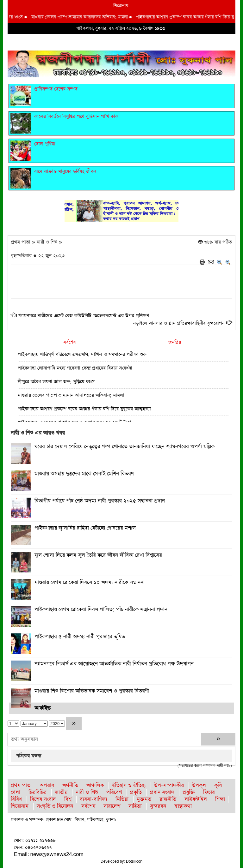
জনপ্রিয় (175, 342)
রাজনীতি (168, 799)
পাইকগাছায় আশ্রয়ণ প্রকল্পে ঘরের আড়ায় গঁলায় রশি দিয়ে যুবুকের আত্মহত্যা (84, 409)
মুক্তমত (144, 799)
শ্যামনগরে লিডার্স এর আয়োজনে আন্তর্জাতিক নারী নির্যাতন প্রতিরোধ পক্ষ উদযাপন (114, 664)
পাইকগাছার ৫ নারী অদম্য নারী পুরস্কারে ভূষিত (80, 637)
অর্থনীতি (70, 785)
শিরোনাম (20, 806)
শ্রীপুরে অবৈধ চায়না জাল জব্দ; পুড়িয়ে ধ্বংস (56, 382)
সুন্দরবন (158, 806)
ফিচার (209, 792)
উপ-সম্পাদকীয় (169, 785)
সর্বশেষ (69, 342)
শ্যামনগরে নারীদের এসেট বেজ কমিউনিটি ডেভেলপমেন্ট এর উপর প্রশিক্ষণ (84, 316)
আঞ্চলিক (95, 785)
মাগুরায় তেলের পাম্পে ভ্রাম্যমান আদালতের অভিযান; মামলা (84, 17)
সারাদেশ (112, 806)
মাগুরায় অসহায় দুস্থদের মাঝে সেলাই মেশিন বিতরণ (84, 474)
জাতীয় (61, 792)
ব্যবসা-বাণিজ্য (93, 799)
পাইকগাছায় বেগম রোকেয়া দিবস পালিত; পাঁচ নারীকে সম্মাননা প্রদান (101, 610)
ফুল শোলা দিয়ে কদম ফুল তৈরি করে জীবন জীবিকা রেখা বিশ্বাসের (98, 555)
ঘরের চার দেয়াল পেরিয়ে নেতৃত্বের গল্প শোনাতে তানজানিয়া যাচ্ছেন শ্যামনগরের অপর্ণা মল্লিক (125, 447)
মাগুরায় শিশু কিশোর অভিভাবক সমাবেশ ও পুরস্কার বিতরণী (92, 691)
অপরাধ (47, 785)
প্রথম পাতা (21, 242)
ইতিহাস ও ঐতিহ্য (129, 785)
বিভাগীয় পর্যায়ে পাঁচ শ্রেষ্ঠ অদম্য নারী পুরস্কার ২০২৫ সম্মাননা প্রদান (100, 501)
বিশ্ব (68, 799)
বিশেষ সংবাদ (43, 799)
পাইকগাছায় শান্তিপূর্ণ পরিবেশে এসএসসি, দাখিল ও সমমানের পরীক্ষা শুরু (82, 354)
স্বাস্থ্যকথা (183, 806)
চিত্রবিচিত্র (37, 792)
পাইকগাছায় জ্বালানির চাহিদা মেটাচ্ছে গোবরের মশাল (85, 528)
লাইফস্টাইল (196, 799)
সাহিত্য (135, 806)
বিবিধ (16, 799)
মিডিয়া (122, 799)
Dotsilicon (134, 861)
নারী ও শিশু (87, 792)
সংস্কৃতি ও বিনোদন (55, 806)
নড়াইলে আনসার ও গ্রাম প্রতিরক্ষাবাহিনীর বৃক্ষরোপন (179, 323)
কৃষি (218, 785)
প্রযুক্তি (189, 792)
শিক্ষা (220, 799)
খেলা (16, 792)
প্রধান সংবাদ (162, 792)
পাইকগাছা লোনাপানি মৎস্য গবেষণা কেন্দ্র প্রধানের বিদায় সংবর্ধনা (75, 368)
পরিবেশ (114, 792)
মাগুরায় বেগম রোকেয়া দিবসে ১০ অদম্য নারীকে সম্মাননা (90, 582)
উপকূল (199, 785)
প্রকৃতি (136, 792)
